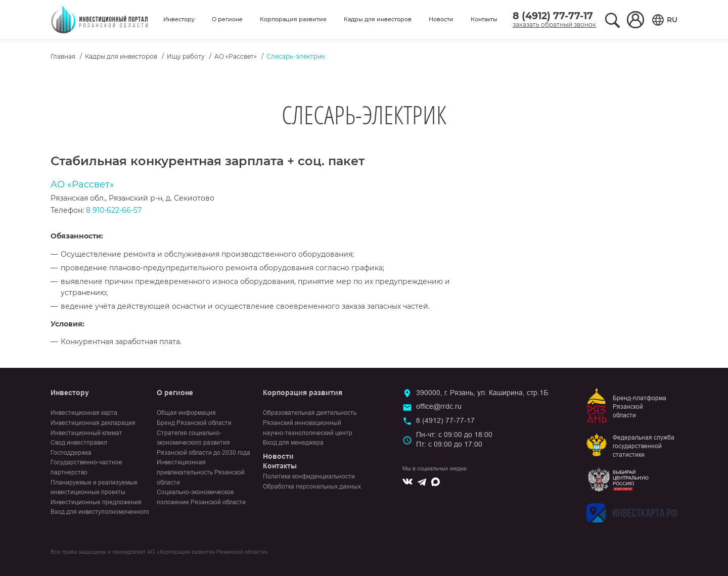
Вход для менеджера (293, 443)
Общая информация (186, 413)
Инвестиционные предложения (96, 502)
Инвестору (179, 19)
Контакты (484, 19)
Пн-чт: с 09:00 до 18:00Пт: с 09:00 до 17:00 (454, 440)
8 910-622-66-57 (114, 210)
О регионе (227, 19)
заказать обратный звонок (554, 25)
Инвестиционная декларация (93, 423)
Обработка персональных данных (312, 487)
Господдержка (71, 453)
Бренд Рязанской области (194, 423)
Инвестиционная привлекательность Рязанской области (201, 472)
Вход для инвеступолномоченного (100, 512)
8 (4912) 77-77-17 (553, 16)
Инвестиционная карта (84, 413)
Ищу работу (186, 56)
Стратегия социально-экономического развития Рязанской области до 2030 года (203, 443)
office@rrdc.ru (439, 406)
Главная (63, 56)
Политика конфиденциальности (309, 476)
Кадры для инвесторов (378, 19)
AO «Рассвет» (236, 56)
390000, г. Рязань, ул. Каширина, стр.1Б (482, 393)
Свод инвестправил (79, 443)
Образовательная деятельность (310, 413)
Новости (441, 19)
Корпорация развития (293, 19)
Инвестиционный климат (86, 433)
